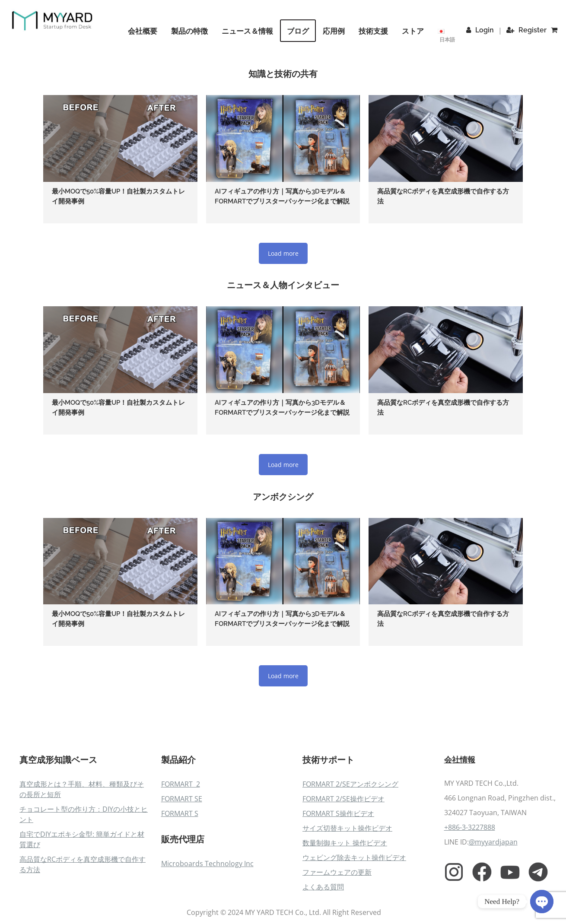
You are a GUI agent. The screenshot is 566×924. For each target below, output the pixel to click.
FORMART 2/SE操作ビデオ (343, 832)
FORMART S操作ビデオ (338, 847)
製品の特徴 (192, 31)
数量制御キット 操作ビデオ (345, 876)
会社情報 (461, 794)
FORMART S (180, 847)
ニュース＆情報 (250, 31)
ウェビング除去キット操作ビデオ (354, 891)
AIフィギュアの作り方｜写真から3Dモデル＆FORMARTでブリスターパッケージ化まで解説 (282, 202)
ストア (415, 31)
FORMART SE (182, 832)
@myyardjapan (493, 876)
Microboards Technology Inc (207, 897)
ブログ (300, 31)
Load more (283, 265)
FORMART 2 (181, 818)
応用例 (336, 31)
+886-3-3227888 (470, 862)
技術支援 (375, 31)
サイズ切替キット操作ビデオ (347, 862)
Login (482, 30)
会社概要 (145, 31)
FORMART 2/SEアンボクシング (350, 818)
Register (528, 30)
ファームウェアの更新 (337, 906)
